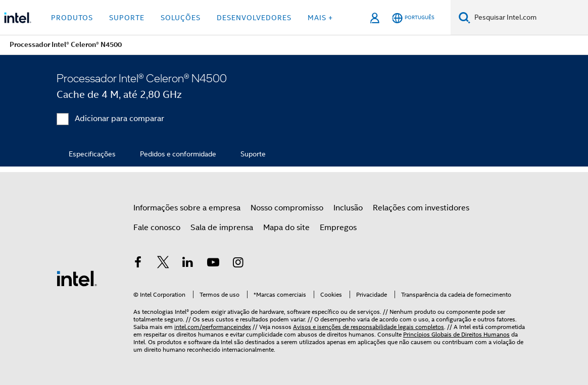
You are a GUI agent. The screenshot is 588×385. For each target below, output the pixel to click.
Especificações (92, 154)
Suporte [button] (127, 18)
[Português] (413, 18)
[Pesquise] (464, 17)
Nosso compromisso (287, 208)
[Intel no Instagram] (238, 264)
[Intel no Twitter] (163, 264)
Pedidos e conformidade (178, 154)
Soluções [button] (181, 18)
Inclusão (348, 208)
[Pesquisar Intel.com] (529, 18)
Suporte (253, 154)
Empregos (338, 228)
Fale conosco (157, 228)
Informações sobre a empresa (187, 208)
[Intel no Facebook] (138, 264)
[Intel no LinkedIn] (188, 264)
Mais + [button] (320, 18)
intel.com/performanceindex (213, 327)
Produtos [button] (72, 18)
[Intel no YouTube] (213, 264)
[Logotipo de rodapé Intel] (77, 278)
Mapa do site (286, 228)
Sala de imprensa (222, 228)
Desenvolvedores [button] (254, 18)
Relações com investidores (421, 208)
